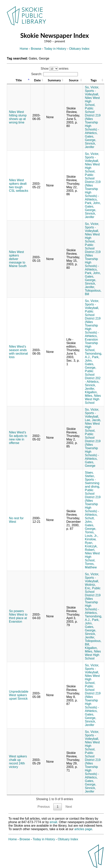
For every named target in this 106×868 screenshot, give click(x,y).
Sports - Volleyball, (92, 93)
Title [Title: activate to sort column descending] (19, 80)
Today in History (55, 49)
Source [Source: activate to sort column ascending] (74, 80)
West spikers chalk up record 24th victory (18, 762)
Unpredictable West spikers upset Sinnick (19, 695)
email (53, 822)
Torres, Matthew (91, 566)
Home (24, 49)
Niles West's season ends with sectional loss (18, 352)
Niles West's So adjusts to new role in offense (18, 438)
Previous (44, 807)
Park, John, (93, 203)
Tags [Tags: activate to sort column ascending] (94, 80)
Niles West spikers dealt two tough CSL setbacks (19, 185)
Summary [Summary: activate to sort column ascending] (54, 80)
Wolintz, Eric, (90, 586)
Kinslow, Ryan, (91, 541)
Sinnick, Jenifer (90, 145)
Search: (55, 74)
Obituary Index (79, 49)
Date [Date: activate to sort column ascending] (37, 80)
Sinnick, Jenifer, (90, 285)
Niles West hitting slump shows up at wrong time (18, 117)
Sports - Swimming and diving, (92, 483)
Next (69, 807)
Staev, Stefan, (90, 474)
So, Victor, (92, 87)
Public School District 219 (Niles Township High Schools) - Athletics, (93, 121)
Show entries (55, 69)
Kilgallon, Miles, (91, 394)
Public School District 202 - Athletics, (93, 376)
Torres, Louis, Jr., (92, 534)
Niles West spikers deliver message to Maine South (18, 259)
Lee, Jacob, (93, 420)
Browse (36, 49)
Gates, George (90, 464)
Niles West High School (93, 399)
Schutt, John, (90, 520)
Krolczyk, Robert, (91, 548)
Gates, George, (91, 138)
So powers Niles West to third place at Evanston (18, 616)
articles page (83, 829)
